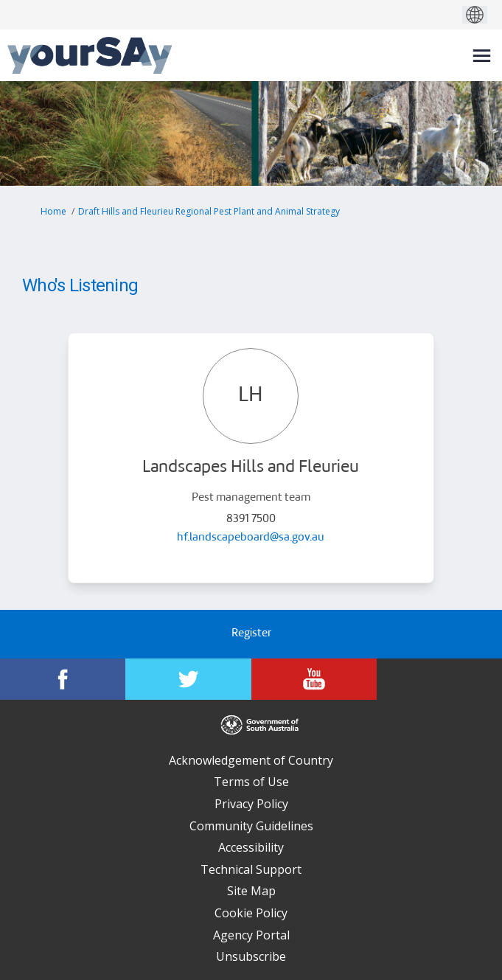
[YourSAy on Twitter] (188, 679)
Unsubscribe (251, 956)
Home (53, 211)
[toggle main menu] (482, 56)
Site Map (251, 891)
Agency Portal (251, 935)
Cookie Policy (251, 913)
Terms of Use (251, 782)
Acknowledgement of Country (251, 760)
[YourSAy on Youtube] (314, 679)
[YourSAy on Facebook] (63, 679)
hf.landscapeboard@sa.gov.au (251, 538)
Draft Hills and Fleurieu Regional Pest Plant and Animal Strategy (209, 211)
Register (251, 634)
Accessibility (251, 847)
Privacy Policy (251, 804)
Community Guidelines (251, 826)
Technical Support (251, 869)
